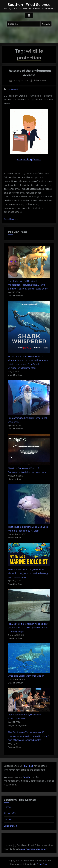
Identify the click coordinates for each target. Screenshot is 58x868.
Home (7, 807)
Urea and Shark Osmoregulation (26, 676)
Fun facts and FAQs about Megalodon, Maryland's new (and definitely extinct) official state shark (28, 285)
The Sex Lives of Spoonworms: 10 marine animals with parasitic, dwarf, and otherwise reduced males (28, 736)
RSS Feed (28, 766)
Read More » (11, 219)
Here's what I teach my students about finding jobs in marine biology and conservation (28, 573)
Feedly (27, 777)
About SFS (10, 813)
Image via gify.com (29, 135)
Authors (8, 819)
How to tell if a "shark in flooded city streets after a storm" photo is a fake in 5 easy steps (28, 628)
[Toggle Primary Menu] (29, 16)
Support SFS (11, 826)
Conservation (14, 89)
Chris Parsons (39, 80)
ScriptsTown (43, 864)
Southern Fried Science (29, 5)
